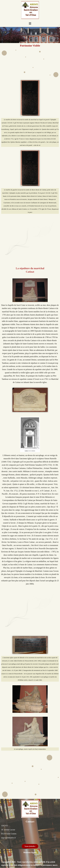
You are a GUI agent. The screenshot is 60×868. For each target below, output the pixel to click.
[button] (30, 24)
